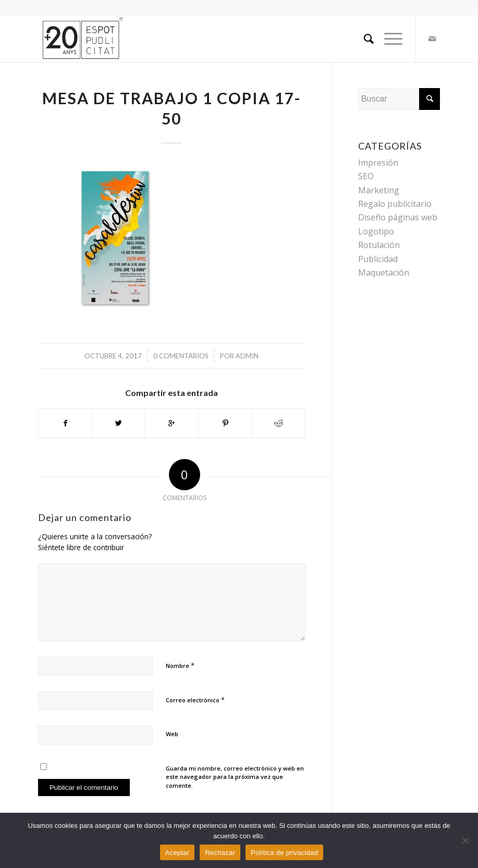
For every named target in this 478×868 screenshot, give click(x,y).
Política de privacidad (284, 853)
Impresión (378, 163)
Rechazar (220, 853)
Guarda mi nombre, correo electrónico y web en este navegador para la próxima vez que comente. (235, 777)
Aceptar (177, 853)
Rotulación (379, 245)
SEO (366, 176)
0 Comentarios (181, 356)
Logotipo (376, 231)
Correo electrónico (195, 700)
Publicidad (378, 259)
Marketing (379, 190)
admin (247, 356)
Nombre (180, 665)
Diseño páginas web (398, 217)
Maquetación (384, 272)
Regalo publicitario (395, 204)
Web (172, 734)
